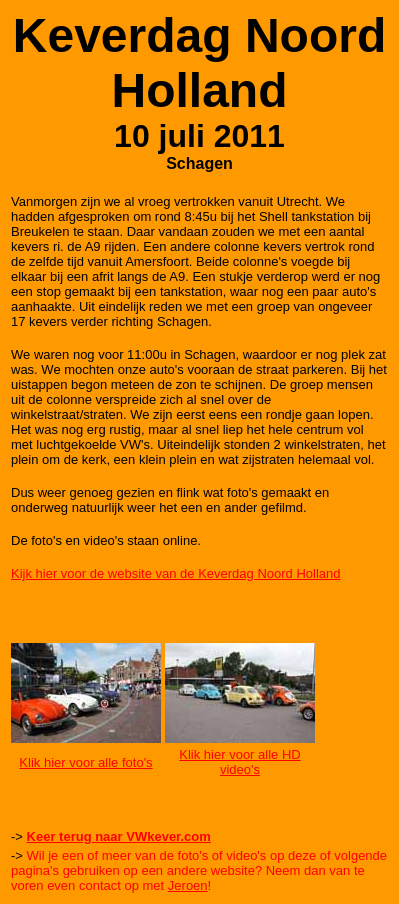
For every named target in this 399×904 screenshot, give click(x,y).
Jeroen (188, 885)
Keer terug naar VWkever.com (119, 836)
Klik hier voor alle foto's (85, 762)
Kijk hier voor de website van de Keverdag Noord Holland (176, 573)
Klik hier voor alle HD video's (239, 762)
